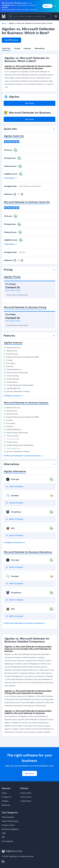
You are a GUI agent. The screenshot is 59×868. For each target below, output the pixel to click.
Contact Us (6, 797)
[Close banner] (55, 6)
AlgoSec (14, 97)
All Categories (8, 841)
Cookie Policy (26, 801)
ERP (3, 837)
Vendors (5, 801)
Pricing (17, 48)
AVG (13, 528)
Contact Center (8, 825)
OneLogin (15, 479)
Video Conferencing (10, 821)
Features (27, 48)
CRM (4, 833)
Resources (6, 805)
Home (4, 793)
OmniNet (15, 496)
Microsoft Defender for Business (30, 113)
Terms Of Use (26, 797)
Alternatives (40, 48)
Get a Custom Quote (13, 290)
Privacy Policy (26, 793)
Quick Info (6, 48)
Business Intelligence (10, 829)
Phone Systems (8, 817)
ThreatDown (16, 512)
